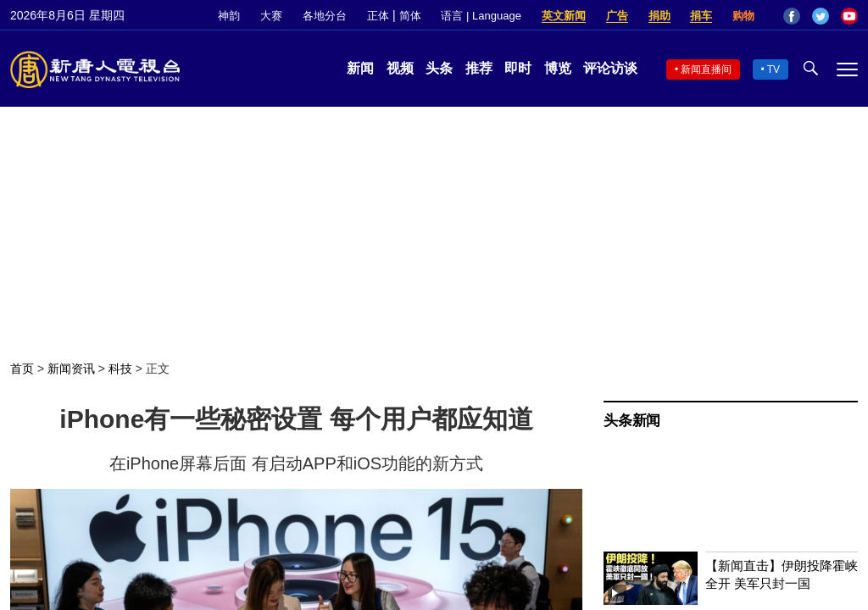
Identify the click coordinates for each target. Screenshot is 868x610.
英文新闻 (564, 16)
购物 (743, 16)
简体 (410, 16)
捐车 (701, 16)
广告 (617, 16)
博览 (558, 68)
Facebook (792, 16)
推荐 (479, 68)
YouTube (849, 16)
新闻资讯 (71, 369)
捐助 (659, 16)
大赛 (271, 16)
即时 (518, 68)
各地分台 (325, 16)
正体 (378, 16)
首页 (22, 369)
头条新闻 (632, 421)
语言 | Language (481, 16)
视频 (400, 68)
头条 (439, 68)
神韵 (229, 16)
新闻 (360, 68)
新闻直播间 (706, 69)
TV (773, 69)
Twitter (821, 16)
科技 (120, 369)
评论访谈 (610, 68)
